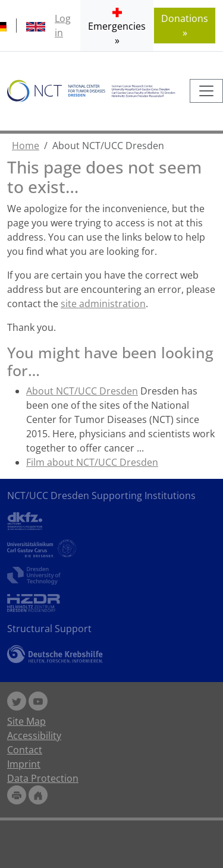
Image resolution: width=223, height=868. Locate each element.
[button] (117, 26)
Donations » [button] (185, 26)
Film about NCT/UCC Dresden (92, 462)
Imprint (24, 764)
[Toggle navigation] (206, 91)
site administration (103, 304)
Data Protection (43, 778)
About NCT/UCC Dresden (82, 391)
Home (26, 146)
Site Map (26, 721)
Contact (25, 750)
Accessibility (34, 736)
